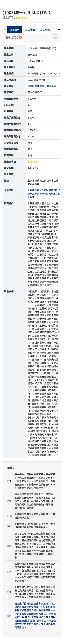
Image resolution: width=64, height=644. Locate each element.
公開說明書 (47, 190)
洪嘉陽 (31, 67)
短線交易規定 (48, 194)
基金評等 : (16, 18)
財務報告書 (33, 190)
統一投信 (32, 54)
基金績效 (45, 29)
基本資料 (15, 30)
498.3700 (14, 37)
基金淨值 (30, 29)
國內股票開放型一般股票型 (42, 86)
